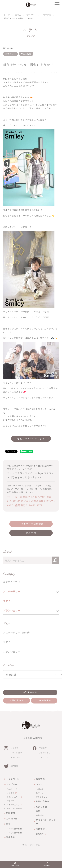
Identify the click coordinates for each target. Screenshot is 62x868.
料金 (8, 824)
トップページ (13, 779)
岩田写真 (14, 766)
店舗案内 (11, 813)
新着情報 (40, 779)
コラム (39, 784)
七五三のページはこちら (31, 439)
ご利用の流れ (13, 818)
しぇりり (14, 748)
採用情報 (40, 829)
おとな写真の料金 (14, 829)
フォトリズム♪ (13, 804)
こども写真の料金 (14, 833)
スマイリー (9, 642)
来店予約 (31, 533)
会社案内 (40, 834)
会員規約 (40, 815)
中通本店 (43, 748)
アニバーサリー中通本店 (16, 632)
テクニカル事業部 (14, 808)
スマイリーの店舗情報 (31, 524)
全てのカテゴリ (11, 582)
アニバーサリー (13, 789)
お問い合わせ (43, 801)
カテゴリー (12, 784)
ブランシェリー (11, 651)
